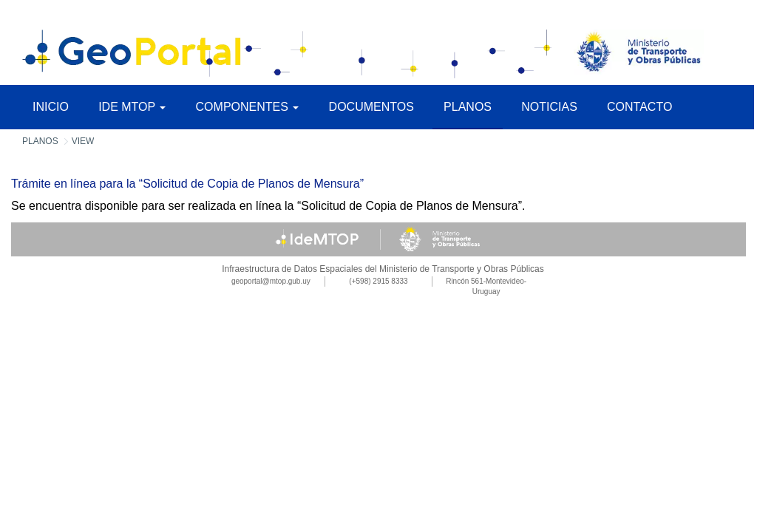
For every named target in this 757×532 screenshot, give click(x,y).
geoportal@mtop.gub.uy (271, 281)
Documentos (371, 107)
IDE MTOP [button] (132, 107)
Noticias (549, 107)
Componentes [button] (248, 107)
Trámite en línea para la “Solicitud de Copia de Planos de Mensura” (187, 184)
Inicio (51, 107)
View (83, 141)
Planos (468, 107)
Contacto (639, 107)
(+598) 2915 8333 (378, 281)
